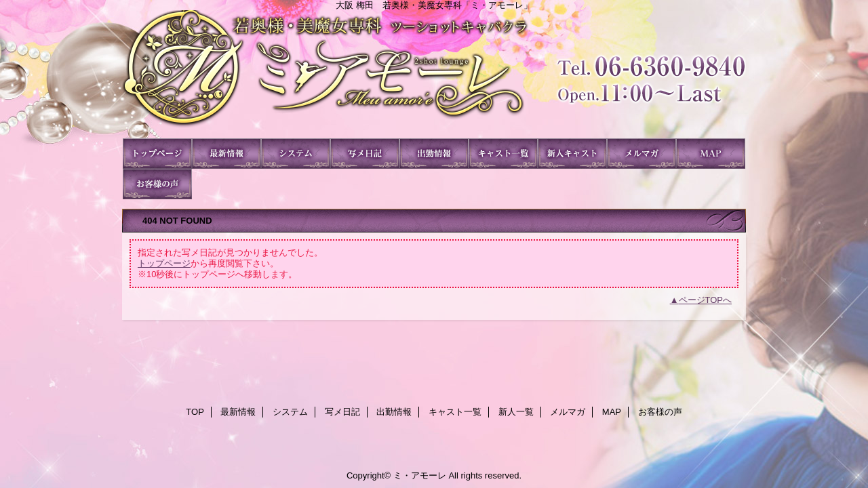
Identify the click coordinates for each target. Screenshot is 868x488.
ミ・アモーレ (434, 74)
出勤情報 (434, 154)
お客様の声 (157, 184)
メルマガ (642, 154)
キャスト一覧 (503, 154)
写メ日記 (365, 154)
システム (296, 154)
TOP (157, 154)
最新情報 (226, 154)
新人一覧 (572, 154)
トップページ (164, 263)
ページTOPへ (706, 300)
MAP (711, 154)
